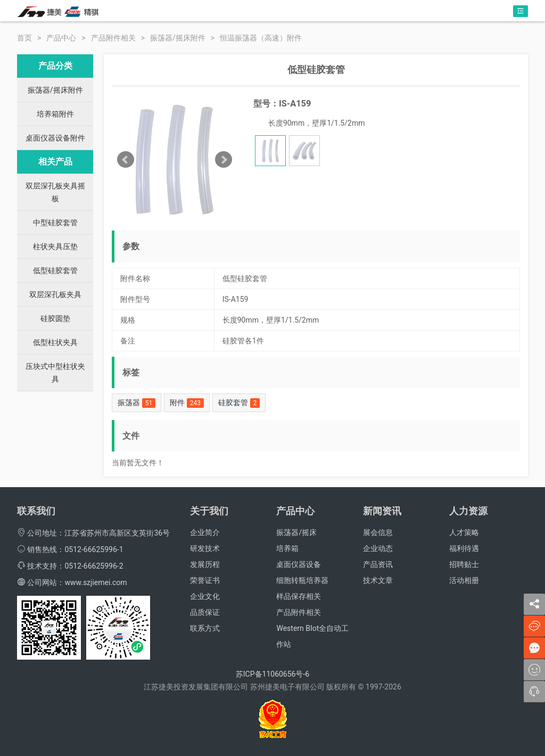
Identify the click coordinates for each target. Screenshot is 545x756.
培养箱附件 (55, 114)
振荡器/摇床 (296, 532)
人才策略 (464, 532)
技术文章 (378, 580)
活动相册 (464, 580)
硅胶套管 (239, 403)
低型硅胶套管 (55, 270)
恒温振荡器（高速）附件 (261, 38)
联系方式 (205, 628)
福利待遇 (464, 548)
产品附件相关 (113, 38)
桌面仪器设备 (299, 564)
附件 (187, 403)
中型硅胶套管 (55, 223)
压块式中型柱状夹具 (55, 373)
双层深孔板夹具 (55, 294)
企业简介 (205, 532)
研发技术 (205, 548)
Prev (126, 160)
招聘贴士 (464, 564)
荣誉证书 (205, 580)
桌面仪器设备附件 (55, 138)
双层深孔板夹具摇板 (55, 192)
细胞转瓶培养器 (302, 580)
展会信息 (378, 532)
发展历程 (205, 564)
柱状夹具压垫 (55, 246)
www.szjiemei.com (96, 582)
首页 (24, 38)
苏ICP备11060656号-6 (272, 674)
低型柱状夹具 (55, 342)
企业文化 (205, 596)
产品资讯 (378, 564)
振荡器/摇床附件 (178, 38)
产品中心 (61, 38)
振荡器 (137, 403)
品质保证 (205, 612)
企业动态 (378, 548)
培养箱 (287, 548)
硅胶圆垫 (55, 318)
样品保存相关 (299, 596)
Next (224, 160)
